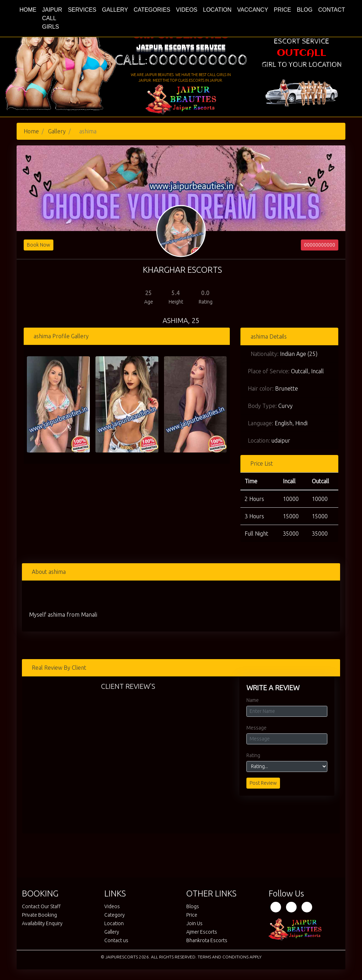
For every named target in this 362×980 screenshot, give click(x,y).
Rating (253, 755)
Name (253, 700)
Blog (304, 10)
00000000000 (320, 245)
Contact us (116, 940)
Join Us (194, 923)
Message (256, 728)
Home (29, 9)
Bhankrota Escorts (207, 940)
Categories (152, 10)
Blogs (193, 906)
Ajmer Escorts (202, 932)
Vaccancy (253, 10)
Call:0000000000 (181, 60)
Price (283, 10)
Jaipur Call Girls (52, 18)
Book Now (39, 245)
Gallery (115, 10)
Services (82, 10)
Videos (187, 10)
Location (217, 10)
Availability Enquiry (42, 923)
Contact (332, 10)
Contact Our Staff (41, 906)
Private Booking (39, 915)
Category (115, 915)
